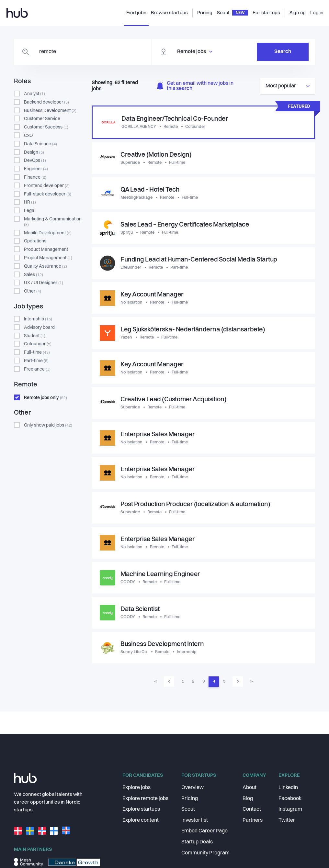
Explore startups (141, 809)
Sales (34, 275)
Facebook (290, 799)
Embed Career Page (204, 831)
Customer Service (42, 119)
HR (30, 202)
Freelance (37, 369)
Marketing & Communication (53, 222)
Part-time (36, 361)
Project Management (48, 258)
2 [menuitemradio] (193, 681)
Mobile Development (48, 233)
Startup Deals (197, 842)
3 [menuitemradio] (204, 681)
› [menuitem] (238, 681)
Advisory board (39, 328)
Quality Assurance (45, 266)
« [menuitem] (156, 681)
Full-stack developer (48, 194)
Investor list (195, 820)
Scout (188, 809)
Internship (38, 319)
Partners (253, 820)
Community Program (205, 853)
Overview (193, 788)
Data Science (40, 144)
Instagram (290, 809)
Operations (35, 241)
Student (35, 336)
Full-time (37, 352)
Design (34, 152)
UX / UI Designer (44, 283)
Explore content (141, 820)
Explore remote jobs (145, 799)
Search (283, 52)
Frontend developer (47, 186)
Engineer (36, 169)
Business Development (50, 111)
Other (33, 291)
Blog (248, 799)
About (250, 788)
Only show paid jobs (48, 425)
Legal (30, 211)
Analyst (34, 94)
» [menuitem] (251, 681)
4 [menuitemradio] (214, 681)
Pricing (190, 799)
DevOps (35, 161)
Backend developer (46, 102)
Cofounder (38, 344)
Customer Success (46, 127)
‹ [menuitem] (169, 681)
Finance (35, 177)
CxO (28, 136)
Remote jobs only (45, 398)
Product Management (46, 250)
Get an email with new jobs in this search (195, 86)
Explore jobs (136, 788)
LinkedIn (288, 788)
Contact (252, 809)
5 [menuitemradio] (224, 681)
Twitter (287, 820)
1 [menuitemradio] (183, 681)
